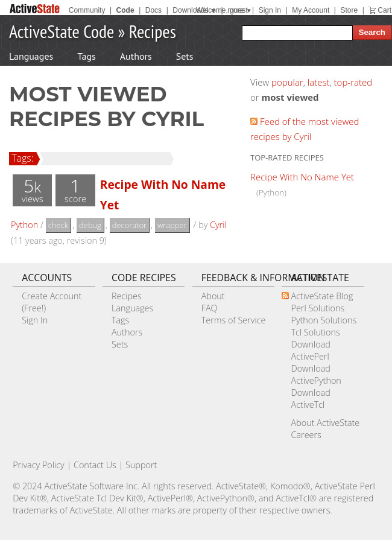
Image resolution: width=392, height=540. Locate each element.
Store (349, 10)
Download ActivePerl (310, 350)
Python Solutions (324, 320)
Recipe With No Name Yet (302, 177)
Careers (306, 435)
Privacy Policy (39, 465)
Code (125, 10)
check (58, 225)
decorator (129, 225)
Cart (384, 10)
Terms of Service (234, 320)
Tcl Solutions (315, 332)
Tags (86, 56)
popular (287, 82)
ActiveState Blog (322, 296)
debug (90, 225)
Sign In (270, 10)
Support (141, 465)
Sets (185, 56)
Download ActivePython (316, 374)
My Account (311, 10)
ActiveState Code (62, 31)
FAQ (210, 308)
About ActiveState (325, 423)
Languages (31, 56)
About (213, 296)
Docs (153, 10)
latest (319, 82)
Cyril (218, 225)
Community (87, 10)
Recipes (153, 31)
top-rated (353, 82)
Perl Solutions (318, 308)
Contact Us (95, 465)
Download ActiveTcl (310, 399)
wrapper (172, 225)
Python (24, 225)
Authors (136, 56)
